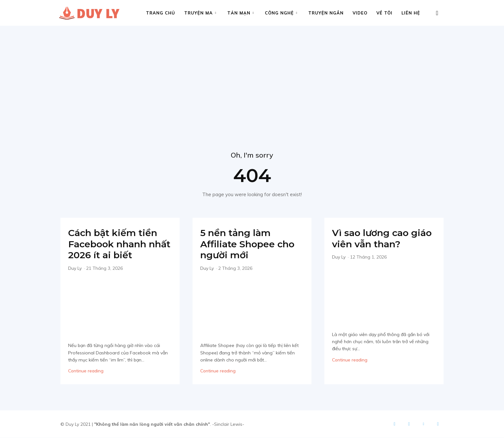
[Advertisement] (252, 74)
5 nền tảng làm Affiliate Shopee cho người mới (250, 244)
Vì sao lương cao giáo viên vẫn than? (384, 239)
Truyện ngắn (326, 13)
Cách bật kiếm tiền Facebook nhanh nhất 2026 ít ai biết (115, 244)
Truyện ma (200, 13)
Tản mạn (241, 13)
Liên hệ (411, 13)
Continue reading (86, 371)
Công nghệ (281, 13)
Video (360, 13)
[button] (437, 13)
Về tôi (384, 13)
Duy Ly (75, 268)
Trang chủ (161, 13)
